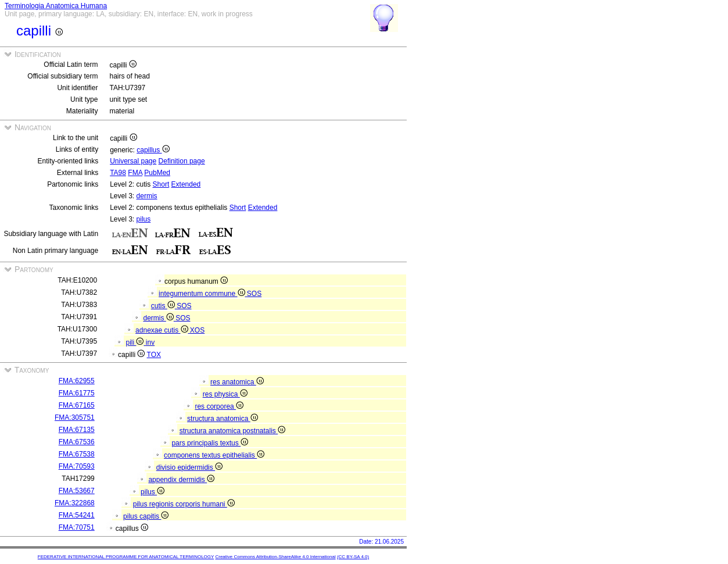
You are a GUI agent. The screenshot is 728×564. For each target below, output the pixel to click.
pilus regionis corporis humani (184, 504)
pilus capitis (146, 516)
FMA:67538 (77, 454)
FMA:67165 (77, 405)
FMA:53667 (77, 491)
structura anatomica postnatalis (232, 431)
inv (150, 342)
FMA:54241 (77, 515)
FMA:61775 (77, 393)
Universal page (133, 161)
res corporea (219, 406)
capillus (153, 150)
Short (161, 184)
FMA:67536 (77, 442)
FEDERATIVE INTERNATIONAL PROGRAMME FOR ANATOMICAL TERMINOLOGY (126, 557)
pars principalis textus (210, 443)
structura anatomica (223, 419)
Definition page (182, 161)
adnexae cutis (163, 330)
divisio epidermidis (189, 467)
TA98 (118, 173)
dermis (147, 196)
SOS (254, 294)
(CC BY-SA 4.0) (353, 557)
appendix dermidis (181, 480)
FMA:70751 (77, 527)
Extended (186, 184)
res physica (225, 394)
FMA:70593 (77, 466)
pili (135, 342)
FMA (135, 173)
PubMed (157, 173)
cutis (164, 306)
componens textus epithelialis (214, 455)
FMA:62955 (77, 381)
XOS (197, 330)
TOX (154, 355)
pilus (144, 219)
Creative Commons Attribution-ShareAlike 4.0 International (275, 557)
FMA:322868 (75, 503)
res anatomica (237, 382)
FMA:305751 (75, 417)
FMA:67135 (77, 430)
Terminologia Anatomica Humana (56, 6)
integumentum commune (203, 294)
